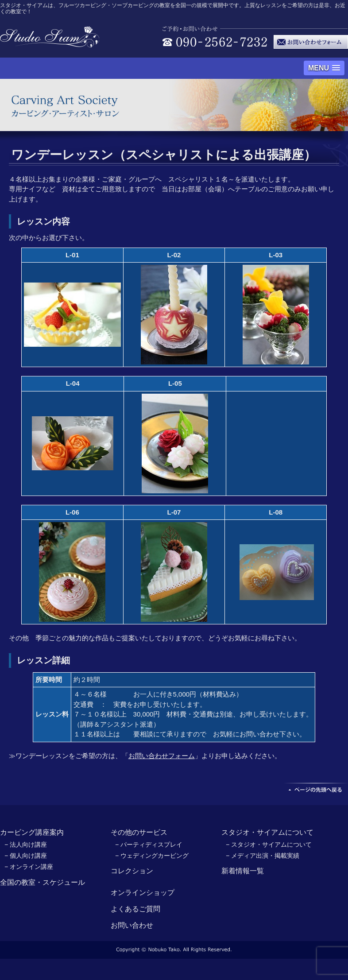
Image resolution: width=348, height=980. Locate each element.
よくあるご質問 (135, 909)
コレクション (132, 871)
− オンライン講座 (29, 867)
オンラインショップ (143, 893)
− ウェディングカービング (152, 856)
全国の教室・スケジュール (43, 882)
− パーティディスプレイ (149, 844)
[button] (324, 68)
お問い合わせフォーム (162, 756)
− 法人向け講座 (26, 844)
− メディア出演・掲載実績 (263, 856)
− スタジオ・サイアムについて (269, 844)
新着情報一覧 (243, 871)
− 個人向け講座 (26, 856)
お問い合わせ (132, 925)
